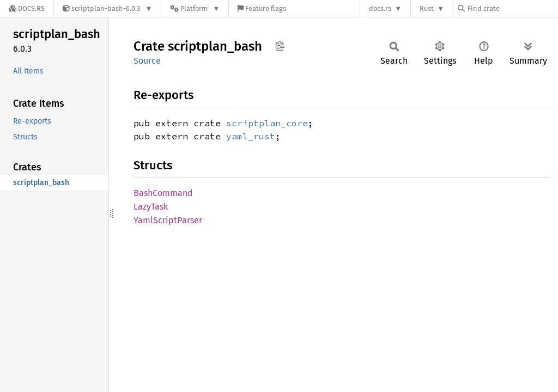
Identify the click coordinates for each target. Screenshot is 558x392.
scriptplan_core (267, 123)
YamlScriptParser (168, 220)
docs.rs (380, 8)
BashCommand (163, 193)
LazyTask (151, 207)
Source (147, 61)
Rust (427, 8)
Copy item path (280, 46)
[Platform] (195, 8)
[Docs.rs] (27, 8)
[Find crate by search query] (512, 8)
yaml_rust (251, 136)
